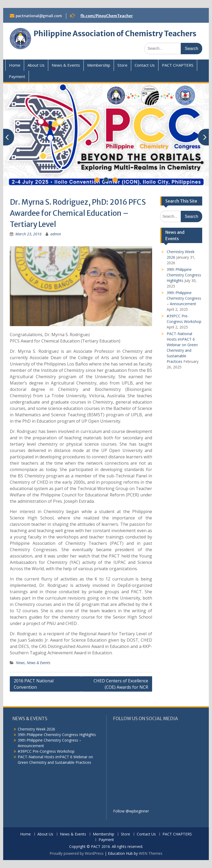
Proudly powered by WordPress (77, 853)
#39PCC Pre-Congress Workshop (46, 751)
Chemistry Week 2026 (36, 729)
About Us (36, 65)
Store (122, 65)
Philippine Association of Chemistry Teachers (115, 34)
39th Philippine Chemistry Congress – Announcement (184, 298)
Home (15, 65)
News (20, 663)
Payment (17, 76)
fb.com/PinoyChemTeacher (107, 16)
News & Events (66, 65)
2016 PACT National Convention (34, 684)
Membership (99, 65)
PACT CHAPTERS (178, 65)
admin (56, 234)
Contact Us (145, 65)
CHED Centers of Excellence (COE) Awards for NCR (121, 684)
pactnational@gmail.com (39, 16)
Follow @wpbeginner (131, 811)
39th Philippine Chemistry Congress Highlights (184, 275)
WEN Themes (151, 853)
